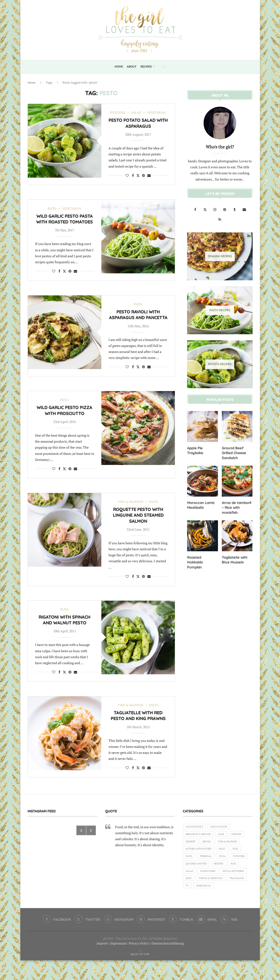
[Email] (244, 209)
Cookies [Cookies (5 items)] (191, 851)
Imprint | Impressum (111, 963)
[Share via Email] (149, 181)
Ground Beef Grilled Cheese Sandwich (233, 452)
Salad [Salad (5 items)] (223, 884)
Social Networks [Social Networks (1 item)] (223, 892)
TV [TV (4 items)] (212, 908)
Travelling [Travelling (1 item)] (194, 908)
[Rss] (220, 219)
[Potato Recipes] (220, 364)
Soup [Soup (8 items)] (189, 900)
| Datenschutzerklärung (167, 963)
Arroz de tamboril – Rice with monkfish (236, 506)
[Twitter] (205, 209)
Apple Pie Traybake (195, 450)
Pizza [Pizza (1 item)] (190, 875)
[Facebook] (196, 209)
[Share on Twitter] (138, 181)
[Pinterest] (225, 209)
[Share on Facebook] (133, 181)
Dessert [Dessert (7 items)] (210, 851)
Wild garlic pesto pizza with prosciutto (64, 417)
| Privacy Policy (138, 963)
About (132, 67)
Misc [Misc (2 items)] (204, 867)
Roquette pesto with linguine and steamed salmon (138, 522)
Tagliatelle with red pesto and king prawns (138, 723)
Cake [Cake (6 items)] (226, 843)
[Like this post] (127, 181)
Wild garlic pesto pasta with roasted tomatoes (64, 225)
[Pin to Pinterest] (143, 181)
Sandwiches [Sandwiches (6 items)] (194, 892)
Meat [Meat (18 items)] (189, 867)
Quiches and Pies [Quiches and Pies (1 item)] (235, 875)
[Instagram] (215, 209)
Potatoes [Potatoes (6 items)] (209, 875)
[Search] (163, 67)
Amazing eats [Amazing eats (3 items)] (196, 834)
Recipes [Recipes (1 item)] (191, 884)
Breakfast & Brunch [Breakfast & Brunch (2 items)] (200, 843)
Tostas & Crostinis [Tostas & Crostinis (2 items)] (214, 900)
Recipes (146, 67)
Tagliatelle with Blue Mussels (234, 558)
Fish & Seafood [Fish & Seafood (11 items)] (197, 859)
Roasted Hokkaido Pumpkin (202, 558)
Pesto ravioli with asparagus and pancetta (138, 321)
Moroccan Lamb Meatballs (200, 504)
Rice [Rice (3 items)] (207, 884)
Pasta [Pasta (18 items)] (220, 867)
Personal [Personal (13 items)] (239, 867)
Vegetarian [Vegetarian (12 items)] (230, 908)
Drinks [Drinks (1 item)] (229, 851)
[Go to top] (140, 974)
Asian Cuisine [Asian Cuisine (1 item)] (223, 834)
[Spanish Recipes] (220, 256)
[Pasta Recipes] (220, 310)
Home (119, 67)
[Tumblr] (235, 209)
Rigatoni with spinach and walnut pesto (64, 627)
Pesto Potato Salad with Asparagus (138, 129)
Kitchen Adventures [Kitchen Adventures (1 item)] (230, 859)
